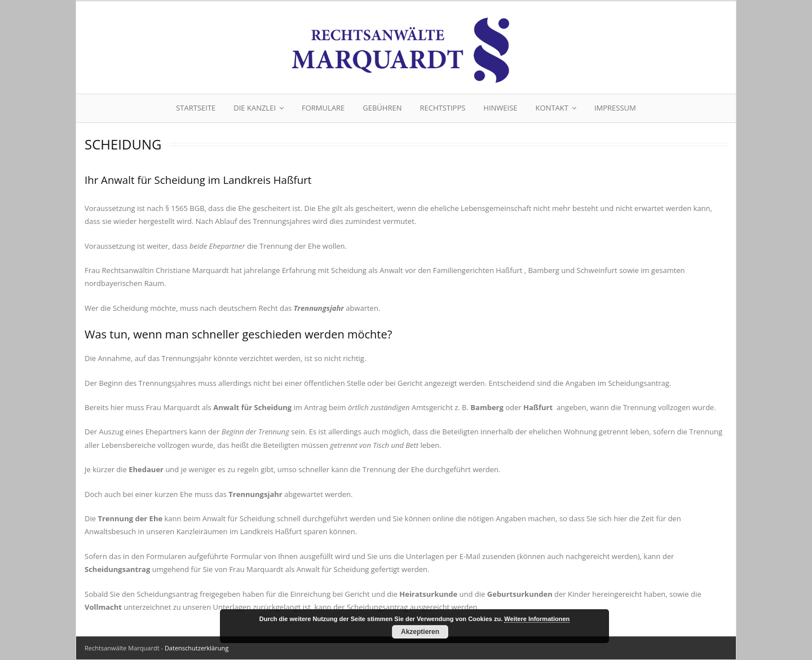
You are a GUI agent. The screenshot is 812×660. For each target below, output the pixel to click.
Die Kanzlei (255, 108)
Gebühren (382, 108)
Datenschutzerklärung (197, 648)
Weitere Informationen (537, 619)
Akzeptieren (420, 632)
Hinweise (500, 108)
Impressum (615, 108)
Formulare (323, 108)
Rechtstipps (442, 108)
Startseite (196, 108)
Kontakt (552, 108)
